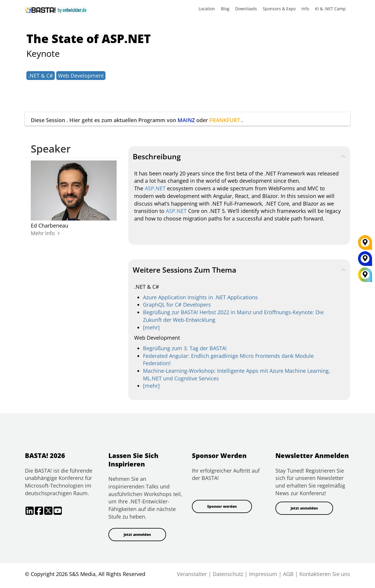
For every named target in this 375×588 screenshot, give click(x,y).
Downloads (246, 9)
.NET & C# (41, 76)
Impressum (263, 574)
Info (305, 9)
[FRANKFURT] (365, 245)
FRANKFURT (225, 120)
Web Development (81, 76)
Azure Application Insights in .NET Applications (200, 297)
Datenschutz (228, 574)
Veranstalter (192, 574)
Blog (225, 9)
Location (207, 9)
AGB (288, 574)
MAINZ (186, 120)
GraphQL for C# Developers (177, 305)
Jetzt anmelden (137, 535)
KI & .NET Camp (330, 9)
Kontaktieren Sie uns (325, 574)
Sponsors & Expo (279, 9)
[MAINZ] (365, 261)
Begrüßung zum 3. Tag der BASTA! (185, 348)
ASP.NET (155, 188)
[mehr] (151, 327)
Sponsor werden (222, 506)
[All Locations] (365, 275)
